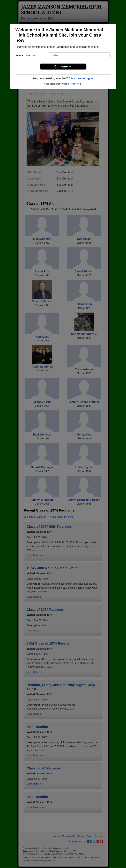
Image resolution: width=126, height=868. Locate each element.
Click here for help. (72, 84)
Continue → (63, 66)
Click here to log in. (81, 78)
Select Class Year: (27, 55)
